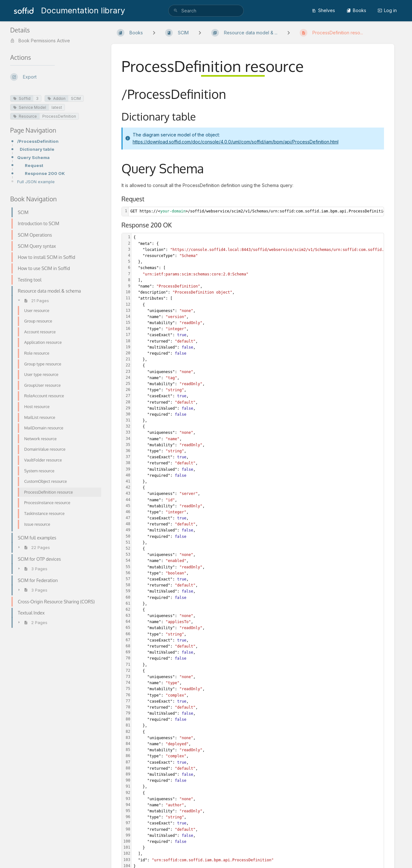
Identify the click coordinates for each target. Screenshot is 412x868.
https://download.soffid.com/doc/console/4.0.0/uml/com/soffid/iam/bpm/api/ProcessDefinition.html (236, 142)
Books (356, 10)
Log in (387, 10)
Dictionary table (37, 149)
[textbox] (258, 211)
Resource (25, 116)
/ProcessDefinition (38, 141)
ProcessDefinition (59, 116)
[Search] (176, 11)
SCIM (76, 98)
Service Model (30, 107)
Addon (56, 98)
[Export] (56, 77)
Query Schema (33, 157)
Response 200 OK (45, 173)
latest (57, 107)
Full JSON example (36, 182)
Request (34, 165)
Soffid (22, 98)
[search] (206, 11)
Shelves (323, 10)
